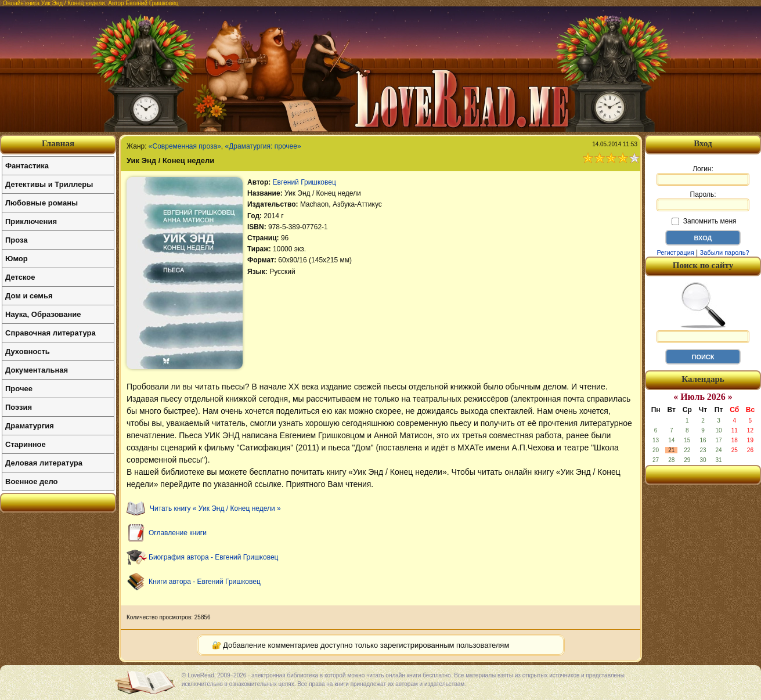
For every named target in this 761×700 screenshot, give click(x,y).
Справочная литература (51, 333)
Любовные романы (42, 203)
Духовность (28, 351)
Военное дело (32, 481)
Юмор (17, 259)
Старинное (26, 444)
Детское (20, 277)
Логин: (703, 175)
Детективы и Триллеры (49, 184)
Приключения (31, 221)
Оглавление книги (178, 533)
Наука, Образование (43, 314)
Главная (58, 143)
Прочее (19, 389)
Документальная (37, 370)
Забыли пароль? (725, 252)
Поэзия (19, 407)
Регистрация (675, 252)
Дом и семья (29, 296)
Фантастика (27, 166)
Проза (17, 240)
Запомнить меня (704, 221)
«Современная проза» (185, 146)
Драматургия (30, 426)
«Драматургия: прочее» (263, 146)
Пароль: (703, 201)
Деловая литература (44, 463)
